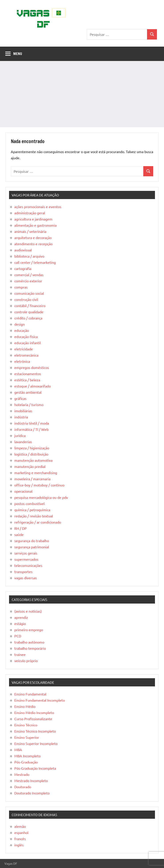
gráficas (20, 398)
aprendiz (21, 617)
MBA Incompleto (27, 756)
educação (22, 330)
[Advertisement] (82, 94)
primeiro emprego (29, 630)
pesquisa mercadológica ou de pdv (41, 497)
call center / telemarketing (35, 262)
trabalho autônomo (29, 642)
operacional (23, 491)
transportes (23, 572)
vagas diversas (26, 578)
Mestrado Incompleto (31, 781)
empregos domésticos (32, 367)
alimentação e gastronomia (35, 225)
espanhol (21, 832)
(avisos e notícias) (28, 611)
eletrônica (22, 361)
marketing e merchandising (36, 473)
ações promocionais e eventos (38, 207)
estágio (20, 623)
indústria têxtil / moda (32, 423)
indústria (21, 417)
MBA (18, 750)
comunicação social (29, 293)
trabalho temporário (30, 648)
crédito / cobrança (28, 318)
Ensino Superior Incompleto (36, 743)
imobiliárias (23, 411)
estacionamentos (28, 374)
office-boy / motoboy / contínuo (39, 485)
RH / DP (20, 528)
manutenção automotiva (33, 460)
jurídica (20, 435)
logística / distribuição (31, 454)
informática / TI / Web (31, 429)
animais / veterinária (30, 231)
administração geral (30, 213)
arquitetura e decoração (33, 237)
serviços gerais (26, 553)
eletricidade (24, 349)
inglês (19, 845)
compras (21, 287)
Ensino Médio (25, 706)
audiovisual (23, 250)
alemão (20, 826)
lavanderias (23, 442)
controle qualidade (29, 312)
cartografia (23, 268)
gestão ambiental (28, 392)
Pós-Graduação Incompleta (35, 768)
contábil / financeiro (30, 306)
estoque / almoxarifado (33, 386)
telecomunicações (28, 565)
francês (20, 839)
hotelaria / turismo (29, 405)
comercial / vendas (29, 275)
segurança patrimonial (32, 547)
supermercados (26, 559)
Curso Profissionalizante (33, 719)
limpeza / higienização (32, 448)
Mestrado (22, 774)
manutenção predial (30, 466)
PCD (18, 636)
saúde (19, 534)
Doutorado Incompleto (32, 793)
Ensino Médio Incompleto (34, 712)
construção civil (26, 299)
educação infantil (28, 343)
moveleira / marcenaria (32, 479)
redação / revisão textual (34, 516)
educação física (26, 336)
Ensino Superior (27, 737)
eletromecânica (26, 355)
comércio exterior (28, 281)
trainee (20, 654)
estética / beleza (27, 380)
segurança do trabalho (32, 541)
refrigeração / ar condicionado (38, 522)
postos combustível (29, 503)
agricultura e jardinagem (33, 219)
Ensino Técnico (26, 725)
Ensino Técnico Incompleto (35, 731)
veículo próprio (26, 661)
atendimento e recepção (33, 244)
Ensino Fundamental (30, 694)
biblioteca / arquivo (29, 256)
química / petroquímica (32, 510)
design (20, 324)
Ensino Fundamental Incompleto (40, 700)
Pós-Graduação (26, 762)
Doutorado (23, 787)
